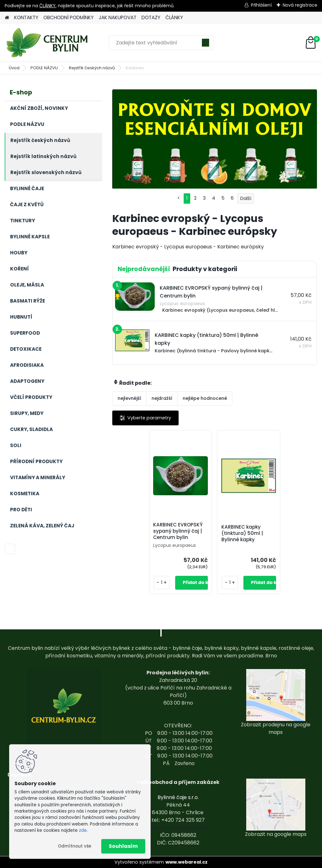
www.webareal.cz (186, 862)
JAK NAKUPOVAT (118, 17)
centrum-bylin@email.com (178, 828)
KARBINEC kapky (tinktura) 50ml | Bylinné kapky (242, 533)
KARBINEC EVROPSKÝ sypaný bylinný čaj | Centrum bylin (178, 531)
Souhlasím (123, 846)
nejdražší (162, 398)
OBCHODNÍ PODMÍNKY (69, 17)
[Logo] (48, 43)
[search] (205, 45)
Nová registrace (300, 5)
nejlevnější (129, 398)
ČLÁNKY (47, 6)
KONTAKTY (26, 17)
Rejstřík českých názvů (92, 68)
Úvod (14, 68)
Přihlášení (261, 5)
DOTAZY (151, 17)
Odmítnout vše (75, 846)
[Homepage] (7, 18)
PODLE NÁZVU (44, 68)
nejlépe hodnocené (205, 398)
